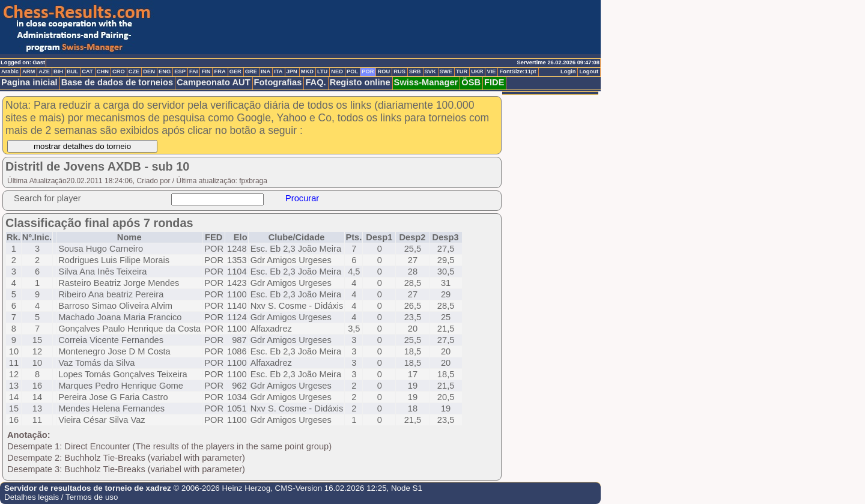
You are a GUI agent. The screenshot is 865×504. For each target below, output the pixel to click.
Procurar (302, 198)
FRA (220, 71)
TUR (462, 71)
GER (235, 71)
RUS (399, 71)
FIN (206, 71)
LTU (322, 71)
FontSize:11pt (517, 71)
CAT (87, 71)
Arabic (10, 71)
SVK (430, 71)
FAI (194, 71)
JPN (292, 71)
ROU (384, 71)
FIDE (494, 82)
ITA (278, 71)
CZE (134, 71)
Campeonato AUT (213, 82)
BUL (72, 71)
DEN (149, 71)
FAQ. (315, 82)
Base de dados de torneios (117, 82)
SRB (415, 71)
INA (266, 71)
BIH (58, 71)
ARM (29, 71)
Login (568, 71)
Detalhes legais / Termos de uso (61, 497)
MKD (307, 71)
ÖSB (471, 82)
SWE (446, 71)
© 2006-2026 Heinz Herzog (221, 488)
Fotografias (278, 82)
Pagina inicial (29, 82)
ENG (165, 71)
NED (337, 71)
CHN (103, 71)
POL (352, 71)
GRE (251, 71)
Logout (589, 71)
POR (368, 71)
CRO (119, 71)
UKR (477, 71)
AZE (44, 71)
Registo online (360, 82)
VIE (491, 71)
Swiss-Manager (426, 82)
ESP (180, 71)
